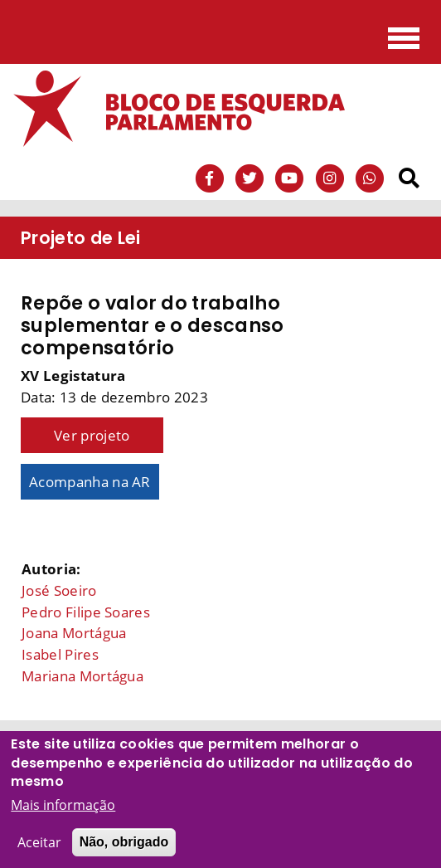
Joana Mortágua (74, 633)
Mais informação (63, 811)
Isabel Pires (60, 654)
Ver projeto (92, 435)
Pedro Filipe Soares (86, 612)
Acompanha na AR (90, 482)
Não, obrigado (124, 848)
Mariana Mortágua (82, 676)
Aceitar (39, 848)
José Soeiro (59, 590)
